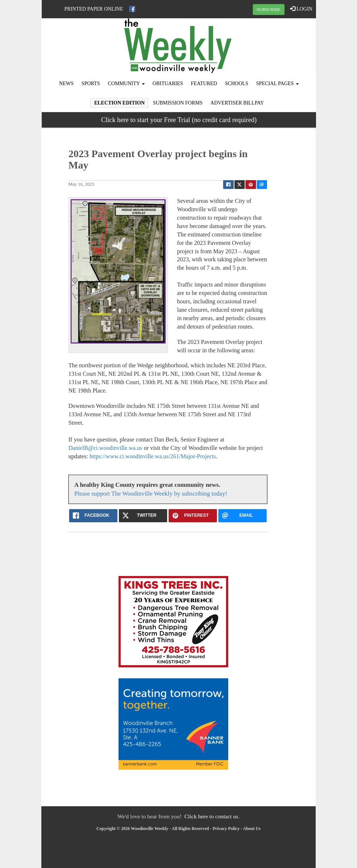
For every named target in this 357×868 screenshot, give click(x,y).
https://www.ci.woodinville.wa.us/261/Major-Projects (153, 456)
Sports (91, 84)
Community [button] (126, 84)
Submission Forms (178, 103)
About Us (252, 829)
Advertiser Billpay (237, 103)
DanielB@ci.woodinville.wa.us (105, 448)
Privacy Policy (226, 829)
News (67, 84)
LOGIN (301, 9)
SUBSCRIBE (269, 10)
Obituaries (168, 84)
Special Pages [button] (277, 84)
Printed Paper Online (94, 9)
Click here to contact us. (212, 816)
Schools (237, 84)
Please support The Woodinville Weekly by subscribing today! (151, 494)
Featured (204, 84)
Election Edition (119, 103)
